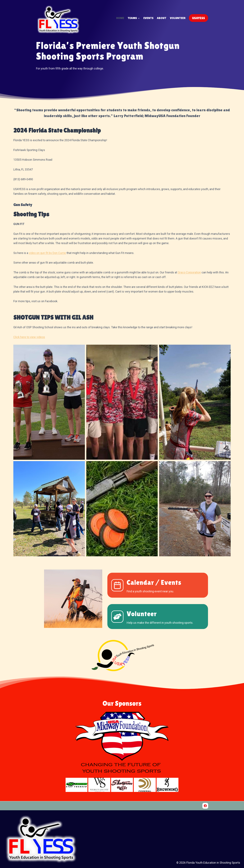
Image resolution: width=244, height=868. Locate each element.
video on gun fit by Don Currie (47, 253)
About (162, 18)
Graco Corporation (189, 272)
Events (148, 18)
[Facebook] (205, 806)
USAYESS (199, 18)
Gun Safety (23, 205)
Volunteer (178, 18)
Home (120, 18)
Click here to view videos (29, 337)
